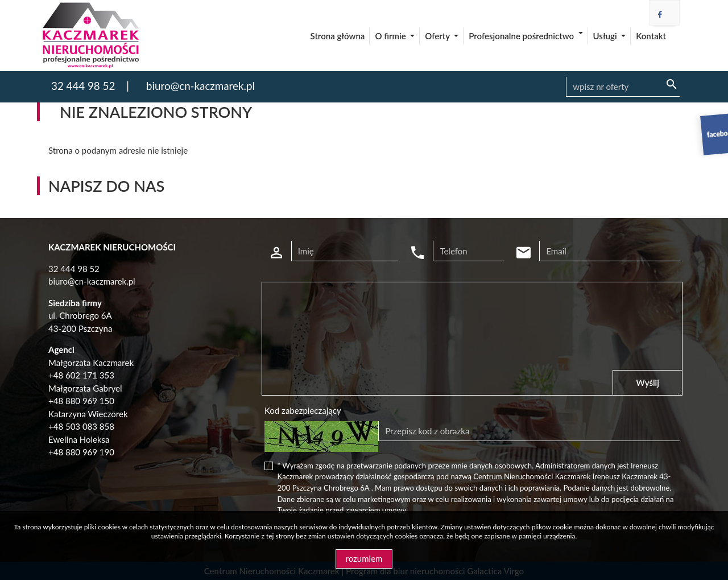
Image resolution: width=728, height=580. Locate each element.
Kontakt (651, 36)
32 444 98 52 (83, 86)
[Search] (623, 87)
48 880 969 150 (84, 401)
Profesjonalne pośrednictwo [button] (522, 36)
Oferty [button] (438, 36)
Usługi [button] (606, 36)
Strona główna (338, 36)
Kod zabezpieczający (303, 410)
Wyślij (648, 382)
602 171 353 (90, 375)
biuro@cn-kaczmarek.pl (200, 86)
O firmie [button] (391, 36)
